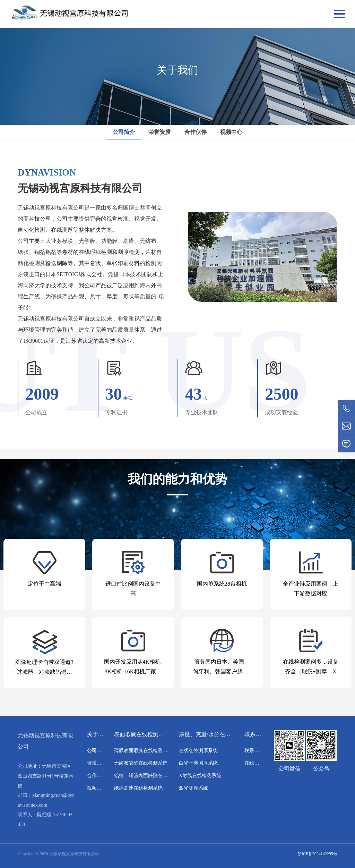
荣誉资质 (159, 132)
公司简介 (124, 132)
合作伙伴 (196, 132)
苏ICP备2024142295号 (317, 854)
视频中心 (231, 132)
